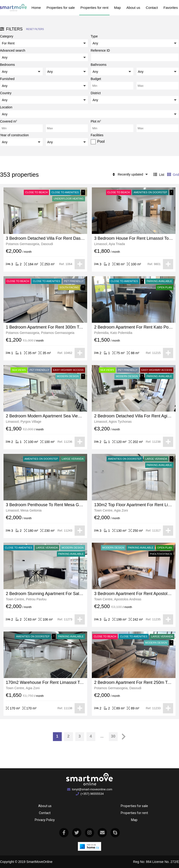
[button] (44, 43)
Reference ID (100, 50)
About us (133, 8)
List (159, 175)
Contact (152, 8)
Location (6, 107)
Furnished (7, 79)
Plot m (96, 121)
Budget (96, 79)
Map (117, 8)
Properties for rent (94, 8)
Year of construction (14, 135)
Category (7, 36)
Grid (173, 175)
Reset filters (35, 29)
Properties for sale (61, 8)
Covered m (9, 121)
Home (36, 8)
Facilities (97, 135)
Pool (101, 142)
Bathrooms (99, 65)
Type (94, 36)
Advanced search (13, 50)
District (96, 93)
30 (113, 736)
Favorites (171, 8)
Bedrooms (7, 65)
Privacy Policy (45, 820)
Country (6, 93)
